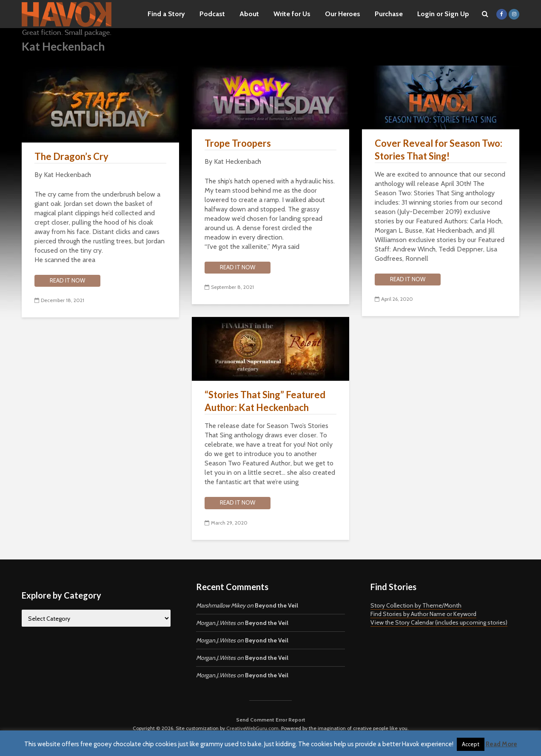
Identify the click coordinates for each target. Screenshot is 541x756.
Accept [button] (471, 744)
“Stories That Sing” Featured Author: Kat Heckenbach (265, 401)
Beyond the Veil (276, 605)
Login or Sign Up (443, 14)
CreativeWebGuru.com (252, 728)
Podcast (212, 14)
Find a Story (166, 14)
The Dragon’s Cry (71, 156)
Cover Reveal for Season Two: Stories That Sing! (438, 150)
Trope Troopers (238, 143)
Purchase (389, 14)
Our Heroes (343, 14)
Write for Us (292, 14)
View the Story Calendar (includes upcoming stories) (439, 622)
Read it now (67, 280)
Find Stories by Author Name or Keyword (423, 614)
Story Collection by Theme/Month (416, 605)
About (249, 14)
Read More (501, 744)
